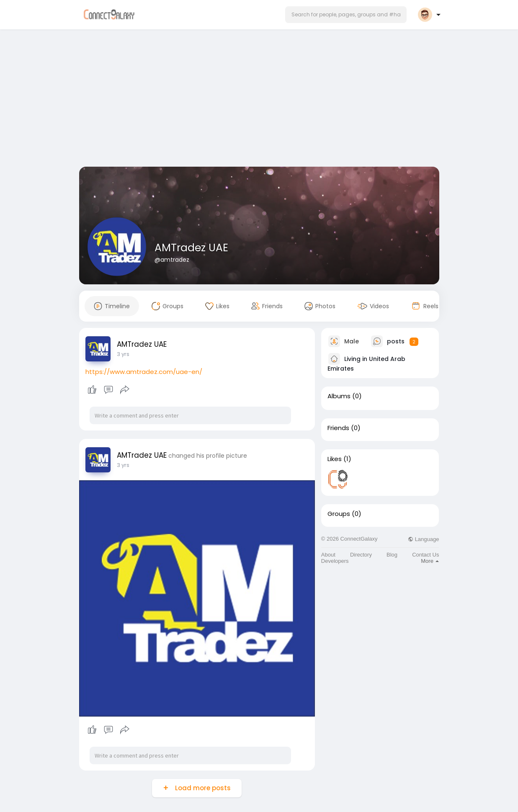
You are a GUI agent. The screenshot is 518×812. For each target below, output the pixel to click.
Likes (335, 459)
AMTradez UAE (191, 248)
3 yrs (123, 354)
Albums (339, 396)
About (328, 555)
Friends (338, 428)
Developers (335, 561)
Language (423, 539)
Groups (339, 514)
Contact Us (425, 555)
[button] (346, 15)
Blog (392, 555)
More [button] (430, 561)
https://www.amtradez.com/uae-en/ (144, 372)
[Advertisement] (259, 100)
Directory (361, 555)
